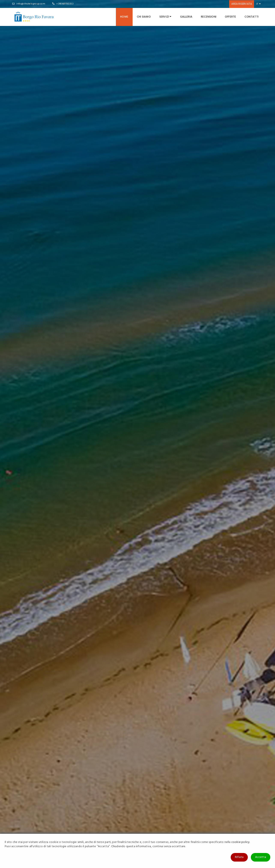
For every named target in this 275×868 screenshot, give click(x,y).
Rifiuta (239, 857)
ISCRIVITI (159, 795)
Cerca (251, 137)
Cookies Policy (129, 830)
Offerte (230, 17)
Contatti (252, 17)
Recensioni (209, 17)
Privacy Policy (129, 823)
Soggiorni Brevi (95, 691)
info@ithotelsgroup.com (29, 4)
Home (124, 17)
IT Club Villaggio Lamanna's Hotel (227, 830)
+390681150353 (63, 4)
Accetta (261, 857)
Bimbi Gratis (219, 664)
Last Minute (90, 664)
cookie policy (241, 842)
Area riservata (242, 4)
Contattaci (169, 823)
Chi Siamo (144, 17)
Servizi (165, 17)
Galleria (186, 17)
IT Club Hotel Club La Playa (222, 823)
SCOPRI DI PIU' (153, 289)
